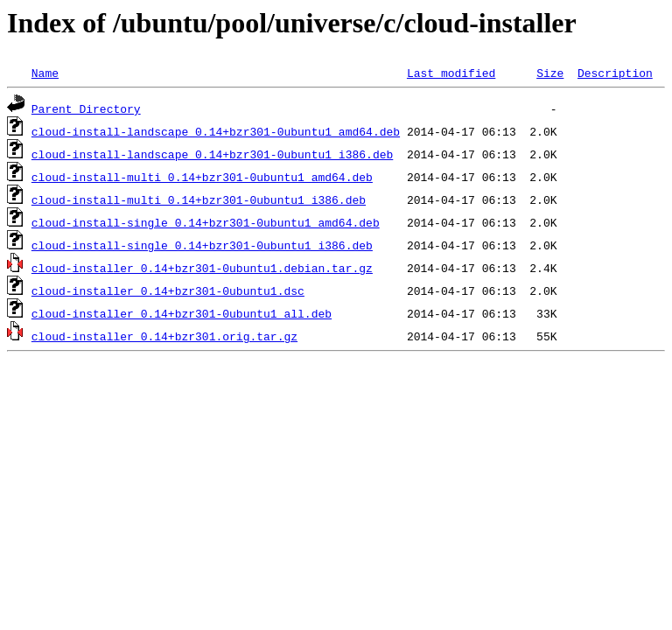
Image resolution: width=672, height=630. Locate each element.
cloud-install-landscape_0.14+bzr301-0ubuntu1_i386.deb (212, 154)
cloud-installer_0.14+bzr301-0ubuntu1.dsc (168, 290)
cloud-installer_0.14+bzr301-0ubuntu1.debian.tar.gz (202, 268)
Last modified (451, 73)
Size (550, 73)
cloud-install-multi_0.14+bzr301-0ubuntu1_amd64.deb (202, 177)
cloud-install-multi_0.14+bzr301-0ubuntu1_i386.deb (199, 199)
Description (615, 73)
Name (45, 73)
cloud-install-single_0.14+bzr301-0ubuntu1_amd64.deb (206, 222)
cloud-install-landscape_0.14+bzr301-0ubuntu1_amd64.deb (216, 131)
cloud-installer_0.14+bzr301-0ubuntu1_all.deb (182, 313)
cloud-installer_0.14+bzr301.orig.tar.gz (164, 336)
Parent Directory (86, 108)
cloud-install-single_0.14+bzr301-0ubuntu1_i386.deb (202, 245)
